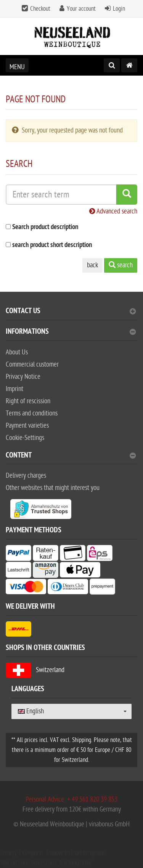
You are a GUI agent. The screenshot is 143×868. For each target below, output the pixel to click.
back (92, 265)
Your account (81, 9)
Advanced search (113, 211)
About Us (17, 352)
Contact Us (71, 312)
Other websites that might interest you (53, 488)
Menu (17, 67)
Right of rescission (28, 401)
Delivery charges (26, 476)
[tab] (71, 314)
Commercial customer (32, 364)
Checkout (40, 9)
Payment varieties (27, 426)
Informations (71, 332)
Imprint (14, 389)
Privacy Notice (23, 377)
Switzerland (35, 670)
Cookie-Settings (25, 438)
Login (119, 9)
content (71, 456)
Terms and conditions (32, 413)
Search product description (45, 227)
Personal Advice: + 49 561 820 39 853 (71, 799)
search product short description (52, 245)
